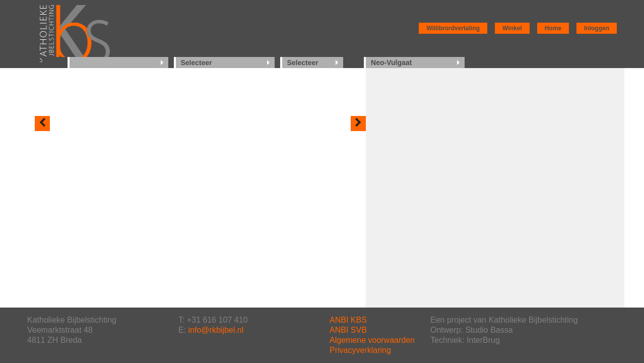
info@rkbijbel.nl (216, 330)
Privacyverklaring (360, 350)
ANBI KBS (348, 320)
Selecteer (197, 63)
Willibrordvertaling (453, 28)
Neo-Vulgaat (391, 63)
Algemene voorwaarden (372, 340)
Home (553, 28)
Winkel (512, 28)
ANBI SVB (348, 330)
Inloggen (597, 28)
